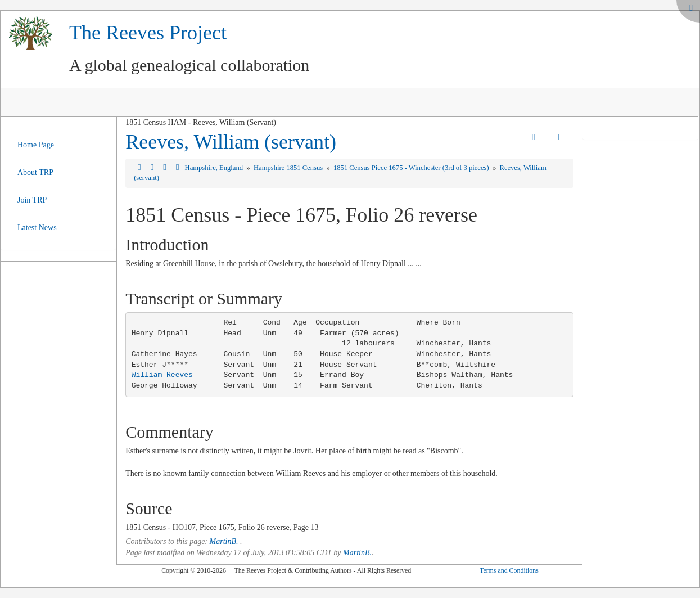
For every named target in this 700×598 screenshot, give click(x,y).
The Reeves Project (148, 33)
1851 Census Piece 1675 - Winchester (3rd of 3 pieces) (412, 168)
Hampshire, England (215, 168)
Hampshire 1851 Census (289, 168)
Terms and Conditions (509, 570)
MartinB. (224, 541)
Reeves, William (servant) (231, 142)
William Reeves (162, 375)
